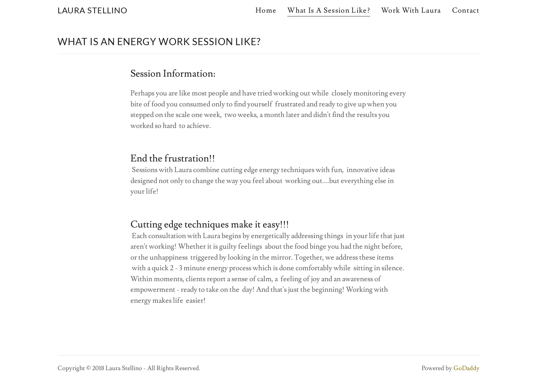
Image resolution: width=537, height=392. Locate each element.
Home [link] (266, 10)
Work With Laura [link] (411, 10)
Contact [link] (466, 10)
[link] (92, 11)
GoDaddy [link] (466, 368)
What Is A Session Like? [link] (329, 11)
